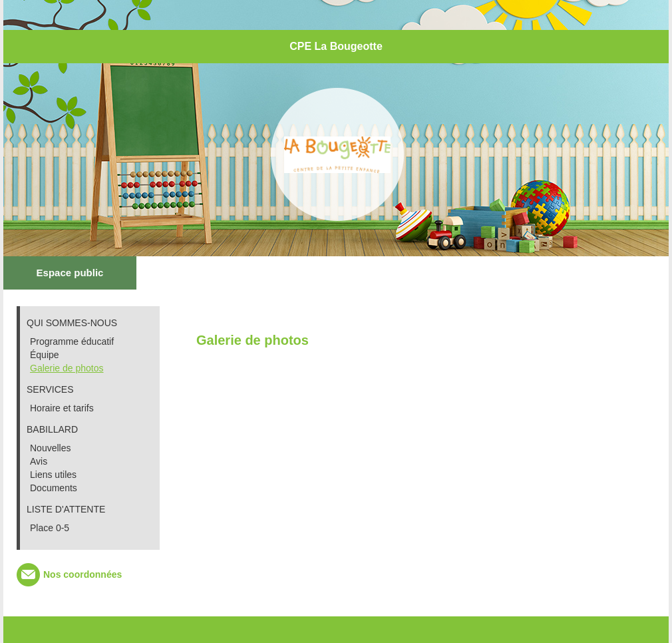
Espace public (70, 273)
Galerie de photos (67, 368)
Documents (54, 488)
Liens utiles (53, 475)
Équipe (45, 355)
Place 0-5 (50, 528)
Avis (39, 461)
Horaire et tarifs (62, 408)
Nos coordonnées (83, 574)
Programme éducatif (72, 341)
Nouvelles (50, 448)
